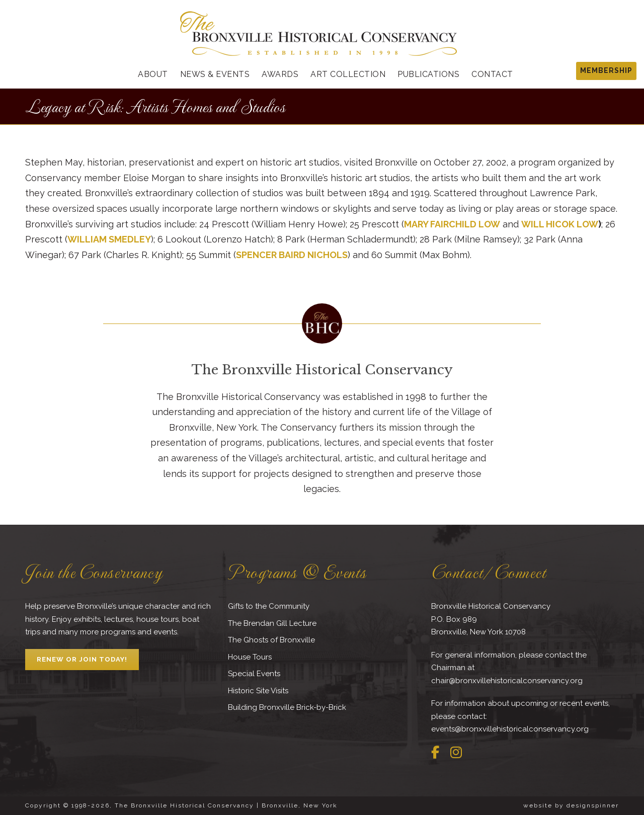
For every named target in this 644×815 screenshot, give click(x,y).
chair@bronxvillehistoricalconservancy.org (507, 681)
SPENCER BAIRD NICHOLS (292, 255)
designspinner (593, 805)
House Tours (250, 657)
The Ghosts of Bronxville (271, 640)
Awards (280, 74)
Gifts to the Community (269, 606)
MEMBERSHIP (606, 70)
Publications (428, 74)
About (153, 74)
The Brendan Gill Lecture (272, 623)
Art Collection (348, 74)
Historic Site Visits (258, 691)
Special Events (254, 674)
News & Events (215, 74)
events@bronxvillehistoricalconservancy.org (510, 729)
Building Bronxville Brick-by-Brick (287, 707)
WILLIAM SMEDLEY (109, 239)
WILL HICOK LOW (560, 224)
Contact (492, 74)
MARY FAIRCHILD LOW (452, 224)
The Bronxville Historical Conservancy (322, 370)
